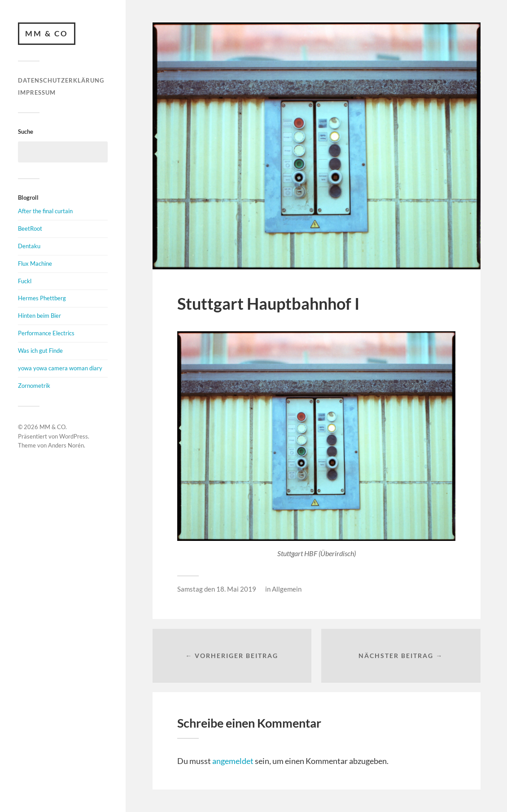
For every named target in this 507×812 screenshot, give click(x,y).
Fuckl (25, 281)
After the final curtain (45, 211)
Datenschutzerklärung (61, 80)
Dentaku (29, 246)
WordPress (74, 436)
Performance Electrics (46, 333)
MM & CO (47, 33)
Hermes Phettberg (42, 298)
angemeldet (233, 761)
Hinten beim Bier (39, 316)
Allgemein (287, 589)
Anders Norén (66, 445)
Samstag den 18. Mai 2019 (217, 589)
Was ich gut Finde (40, 351)
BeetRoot (30, 228)
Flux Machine (35, 263)
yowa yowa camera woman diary (60, 368)
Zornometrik (34, 386)
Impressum (37, 92)
